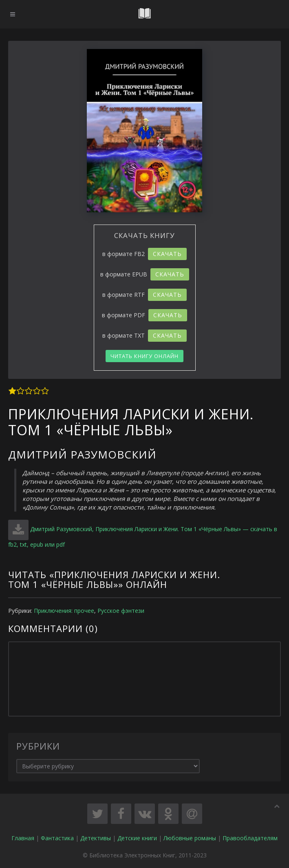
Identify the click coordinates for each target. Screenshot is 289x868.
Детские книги (137, 838)
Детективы (96, 838)
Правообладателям (250, 838)
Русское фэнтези (121, 611)
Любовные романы (190, 838)
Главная (23, 838)
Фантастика (57, 838)
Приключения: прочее (64, 611)
